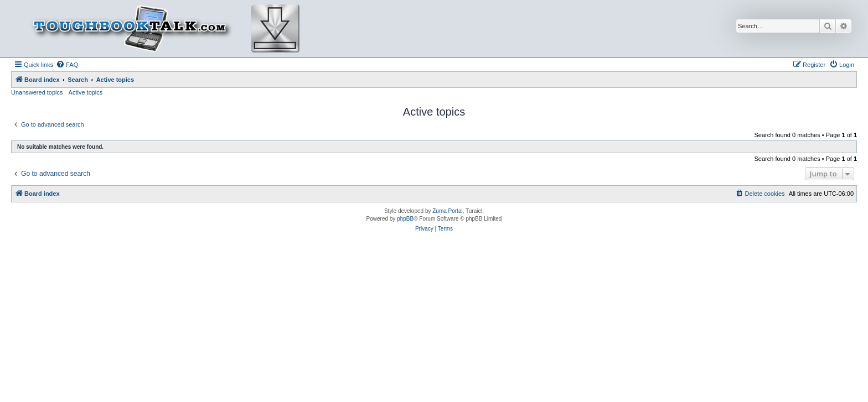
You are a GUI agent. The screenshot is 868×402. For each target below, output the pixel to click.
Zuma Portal (447, 211)
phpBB (405, 219)
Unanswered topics (37, 92)
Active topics (86, 92)
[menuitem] (67, 65)
